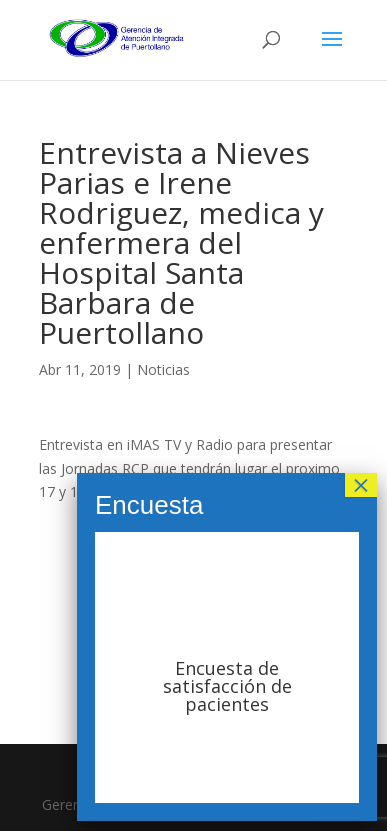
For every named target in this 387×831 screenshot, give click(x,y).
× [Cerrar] (361, 485)
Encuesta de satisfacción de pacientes (227, 686)
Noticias (163, 369)
